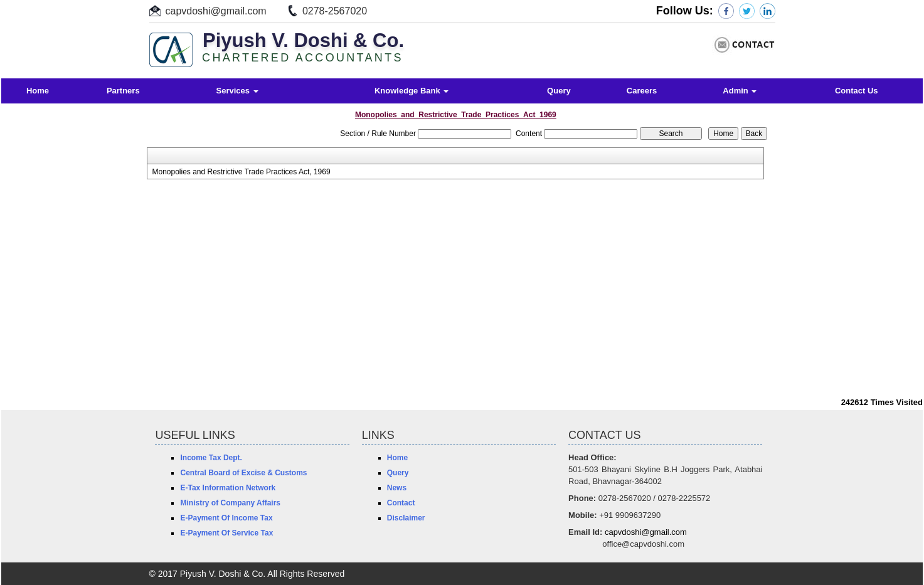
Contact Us (857, 91)
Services (237, 91)
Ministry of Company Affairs (230, 503)
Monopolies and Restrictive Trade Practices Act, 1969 (241, 172)
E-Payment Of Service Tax (226, 533)
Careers (642, 91)
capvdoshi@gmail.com (216, 11)
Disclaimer (406, 518)
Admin (740, 91)
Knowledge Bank (412, 91)
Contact (401, 503)
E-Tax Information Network (228, 488)
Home (38, 91)
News (397, 488)
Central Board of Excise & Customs (243, 473)
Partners (123, 91)
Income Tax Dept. (211, 458)
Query (559, 91)
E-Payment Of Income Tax (226, 518)
